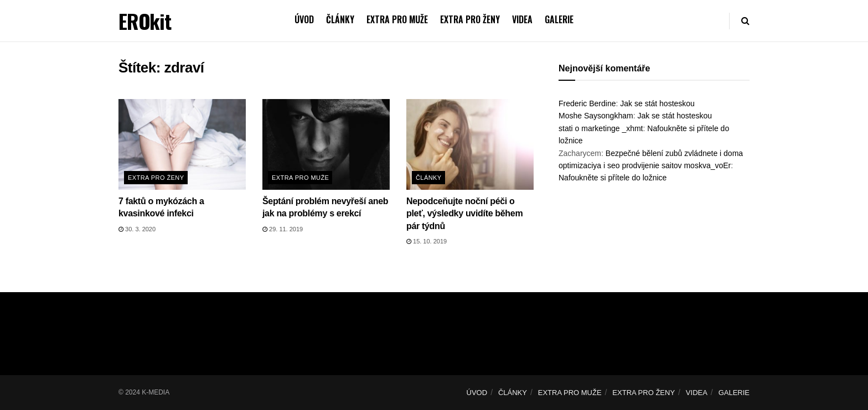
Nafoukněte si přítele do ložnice (613, 178)
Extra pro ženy (156, 178)
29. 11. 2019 (283, 229)
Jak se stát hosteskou (657, 103)
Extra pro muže (300, 178)
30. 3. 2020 (137, 229)
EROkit (145, 21)
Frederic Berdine (587, 103)
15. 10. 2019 (427, 241)
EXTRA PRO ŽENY (470, 19)
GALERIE (559, 19)
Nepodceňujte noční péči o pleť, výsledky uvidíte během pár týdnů (464, 214)
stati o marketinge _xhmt (601, 128)
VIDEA (522, 19)
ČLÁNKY (340, 19)
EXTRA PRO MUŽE (397, 19)
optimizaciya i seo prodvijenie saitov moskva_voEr (645, 165)
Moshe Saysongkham (596, 116)
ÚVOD (304, 19)
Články (429, 178)
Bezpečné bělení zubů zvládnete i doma (674, 153)
